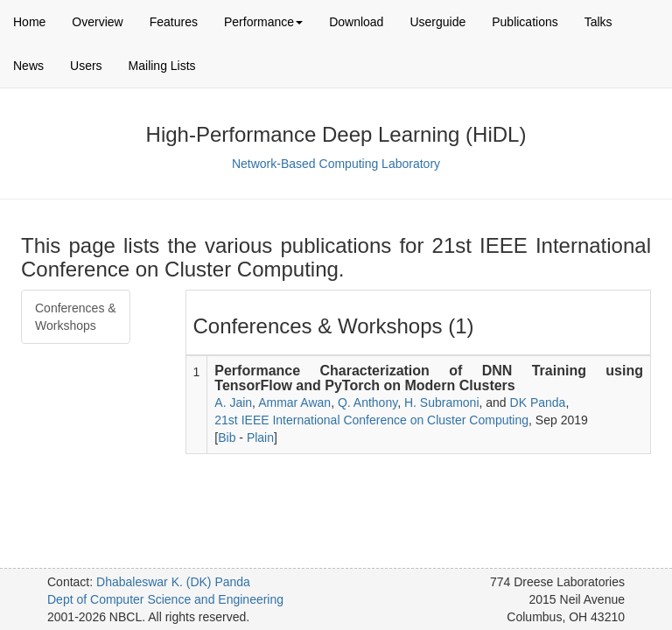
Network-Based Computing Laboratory (336, 164)
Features (174, 22)
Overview (97, 22)
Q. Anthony (367, 402)
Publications (525, 22)
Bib (227, 437)
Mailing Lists (162, 66)
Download (356, 22)
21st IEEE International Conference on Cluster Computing (371, 420)
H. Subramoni (442, 402)
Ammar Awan (294, 402)
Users (86, 66)
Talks (598, 22)
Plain (260, 437)
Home (29, 22)
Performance (263, 22)
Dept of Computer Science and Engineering (165, 599)
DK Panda (538, 402)
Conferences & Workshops (76, 317)
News (28, 66)
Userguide (437, 22)
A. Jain (233, 402)
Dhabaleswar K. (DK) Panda (173, 582)
